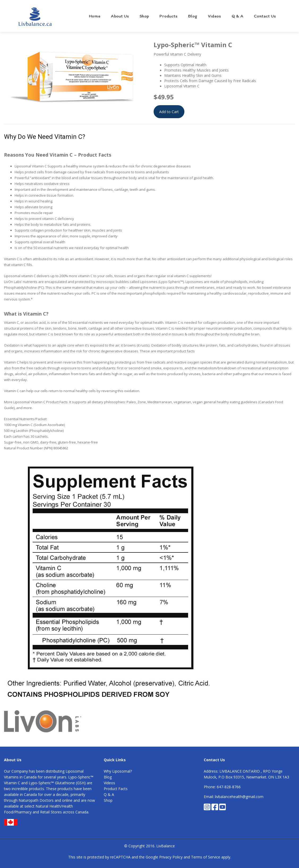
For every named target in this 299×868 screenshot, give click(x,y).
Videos (214, 16)
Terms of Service (206, 857)
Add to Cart (169, 112)
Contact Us (265, 16)
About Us (120, 16)
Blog (193, 16)
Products (168, 16)
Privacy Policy (171, 857)
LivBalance (166, 846)
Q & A (237, 16)
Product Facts (116, 789)
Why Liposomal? (118, 771)
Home (95, 16)
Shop (144, 16)
